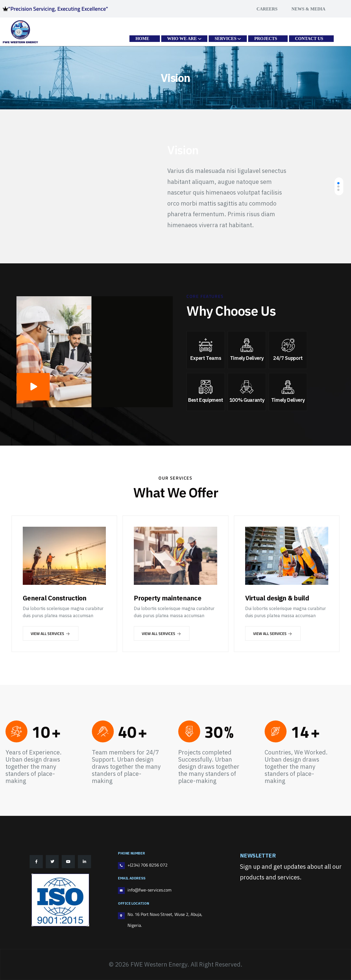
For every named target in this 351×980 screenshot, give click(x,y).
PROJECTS (266, 39)
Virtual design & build (277, 598)
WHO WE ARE (182, 39)
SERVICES (226, 39)
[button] (338, 183)
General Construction (55, 598)
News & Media (308, 9)
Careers (267, 9)
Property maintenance (168, 598)
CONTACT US (309, 39)
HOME (142, 39)
